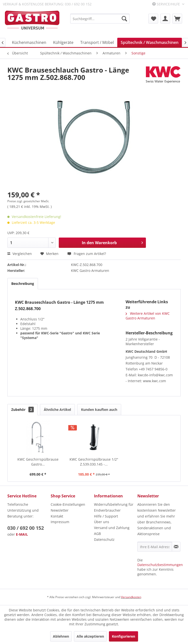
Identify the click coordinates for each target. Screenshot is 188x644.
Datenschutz (104, 539)
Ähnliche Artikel (57, 410)
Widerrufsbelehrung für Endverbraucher (114, 507)
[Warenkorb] (177, 19)
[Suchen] (124, 19)
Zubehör (23, 410)
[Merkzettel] (153, 19)
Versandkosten (131, 597)
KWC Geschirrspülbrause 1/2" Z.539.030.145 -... (94, 462)
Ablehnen (61, 636)
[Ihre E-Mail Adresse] (155, 547)
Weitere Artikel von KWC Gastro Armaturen (148, 316)
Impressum (60, 522)
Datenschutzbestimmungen (160, 565)
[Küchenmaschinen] (29, 42)
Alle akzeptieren (90, 636)
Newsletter (60, 510)
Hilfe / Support (106, 516)
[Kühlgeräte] (63, 42)
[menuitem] (100, 19)
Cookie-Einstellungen (68, 504)
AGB (97, 534)
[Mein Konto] (165, 19)
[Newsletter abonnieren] (176, 547)
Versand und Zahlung (112, 528)
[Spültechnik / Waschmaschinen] (150, 42)
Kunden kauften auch (99, 410)
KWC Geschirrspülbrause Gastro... (38, 462)
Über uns (102, 522)
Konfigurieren (123, 636)
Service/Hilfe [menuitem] (167, 4)
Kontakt (57, 516)
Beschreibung (23, 284)
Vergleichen (20, 254)
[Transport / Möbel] (97, 42)
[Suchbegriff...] (100, 19)
